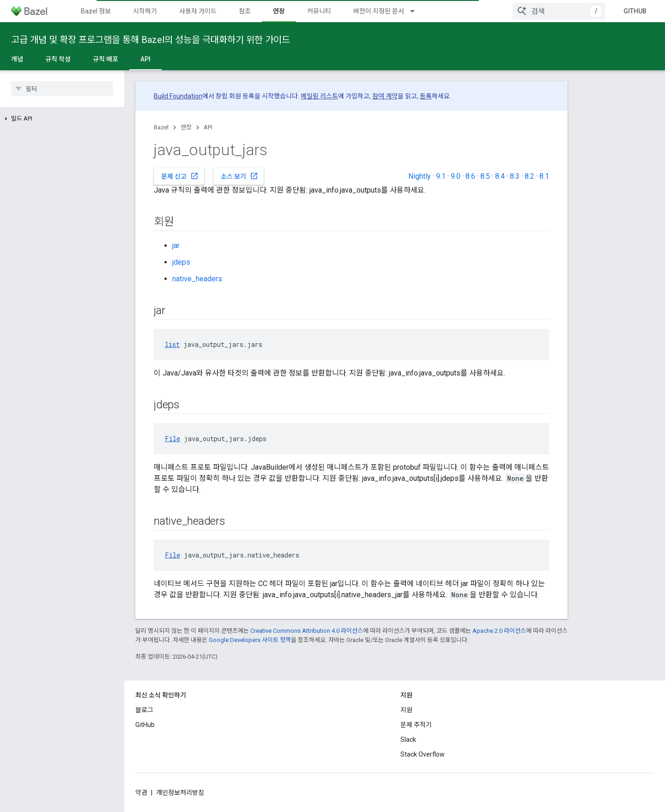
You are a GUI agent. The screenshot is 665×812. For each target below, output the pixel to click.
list (172, 344)
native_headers (197, 279)
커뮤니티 (319, 11)
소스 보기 (239, 176)
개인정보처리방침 (180, 793)
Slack (408, 739)
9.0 (456, 176)
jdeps (181, 262)
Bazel (161, 127)
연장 (186, 127)
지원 (406, 710)
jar (176, 245)
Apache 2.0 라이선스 (499, 631)
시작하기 (145, 11)
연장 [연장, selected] (279, 11)
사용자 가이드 (198, 11)
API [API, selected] (145, 59)
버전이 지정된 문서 (379, 11)
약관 (141, 793)
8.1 (544, 176)
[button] (62, 119)
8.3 (515, 176)
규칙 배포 (106, 59)
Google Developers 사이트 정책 (250, 640)
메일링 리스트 (319, 96)
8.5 (485, 176)
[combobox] (559, 11)
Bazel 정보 (96, 11)
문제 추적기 (416, 725)
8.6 (470, 176)
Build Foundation (178, 96)
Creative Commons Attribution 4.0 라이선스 (307, 631)
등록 (426, 96)
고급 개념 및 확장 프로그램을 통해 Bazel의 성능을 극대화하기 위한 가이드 (151, 40)
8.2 (529, 176)
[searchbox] (62, 89)
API (208, 127)
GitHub (635, 11)
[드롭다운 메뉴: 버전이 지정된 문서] (417, 11)
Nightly (420, 176)
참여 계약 (385, 96)
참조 (245, 11)
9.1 (441, 176)
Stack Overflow (423, 754)
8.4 (500, 176)
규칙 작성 (58, 59)
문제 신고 (180, 176)
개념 (17, 59)
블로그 (144, 710)
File (172, 439)
